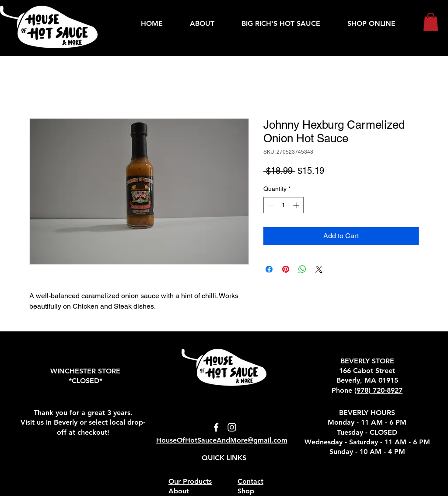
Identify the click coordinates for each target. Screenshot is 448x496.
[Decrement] (270, 205)
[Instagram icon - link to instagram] (232, 427)
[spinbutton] (283, 205)
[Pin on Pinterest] (286, 269)
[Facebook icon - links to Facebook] (216, 427)
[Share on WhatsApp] (302, 269)
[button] (431, 22)
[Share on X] (319, 269)
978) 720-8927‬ (380, 390)
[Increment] (297, 205)
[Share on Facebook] (269, 269)
